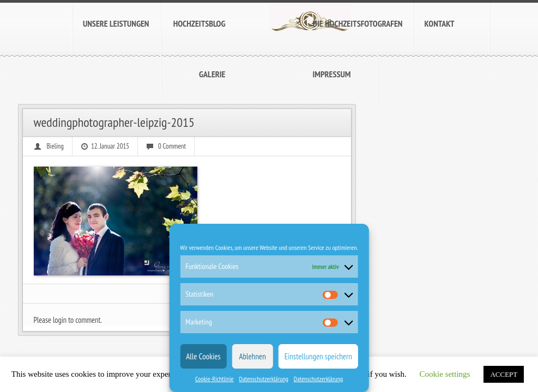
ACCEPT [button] (504, 374)
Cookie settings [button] (445, 374)
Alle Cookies (203, 356)
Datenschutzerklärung (264, 379)
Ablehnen (253, 356)
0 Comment (172, 146)
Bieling (55, 146)
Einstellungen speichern (318, 356)
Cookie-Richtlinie (214, 379)
